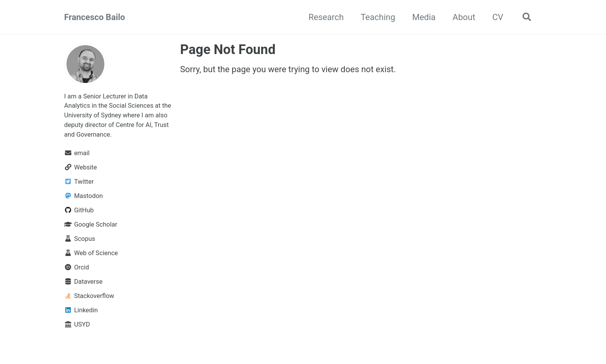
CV (498, 17)
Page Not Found (228, 49)
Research (326, 17)
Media (424, 17)
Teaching (378, 17)
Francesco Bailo (94, 17)
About (464, 17)
